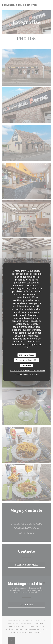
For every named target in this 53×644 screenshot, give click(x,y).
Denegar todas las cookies (27, 360)
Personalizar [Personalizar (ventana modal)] (27, 365)
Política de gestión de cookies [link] (27, 374)
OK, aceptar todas (26, 355)
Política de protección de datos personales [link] (27, 371)
